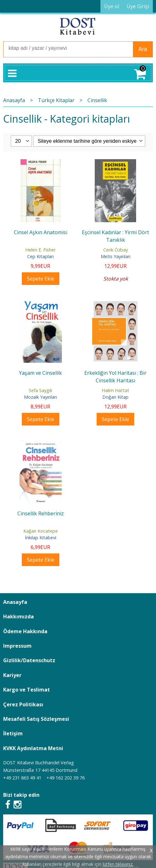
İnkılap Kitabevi (41, 538)
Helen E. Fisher (40, 250)
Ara (143, 49)
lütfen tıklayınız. (118, 864)
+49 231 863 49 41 (22, 778)
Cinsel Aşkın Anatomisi (41, 232)
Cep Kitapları (40, 256)
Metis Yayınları (116, 256)
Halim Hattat (115, 390)
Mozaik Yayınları (40, 397)
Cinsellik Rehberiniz (41, 513)
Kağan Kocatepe (41, 531)
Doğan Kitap (115, 397)
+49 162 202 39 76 (66, 778)
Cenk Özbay (116, 250)
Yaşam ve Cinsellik (40, 373)
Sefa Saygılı (40, 390)
